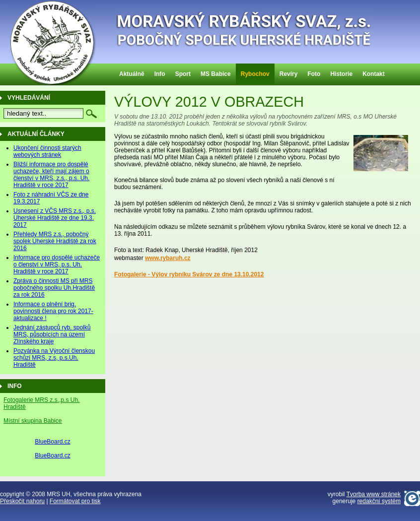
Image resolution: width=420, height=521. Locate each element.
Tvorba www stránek (374, 494)
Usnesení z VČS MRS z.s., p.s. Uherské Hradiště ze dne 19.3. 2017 (55, 218)
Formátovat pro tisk (75, 501)
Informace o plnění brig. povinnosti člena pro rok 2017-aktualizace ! (53, 311)
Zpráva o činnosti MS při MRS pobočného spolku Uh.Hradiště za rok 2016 (54, 288)
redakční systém (379, 501)
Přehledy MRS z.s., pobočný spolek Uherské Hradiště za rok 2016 (55, 241)
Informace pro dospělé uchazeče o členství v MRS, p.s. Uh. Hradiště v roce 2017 (57, 264)
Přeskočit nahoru (22, 501)
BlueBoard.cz (52, 442)
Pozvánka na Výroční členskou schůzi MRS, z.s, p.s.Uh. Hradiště (54, 358)
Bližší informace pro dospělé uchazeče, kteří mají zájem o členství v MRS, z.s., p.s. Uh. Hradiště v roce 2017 (51, 175)
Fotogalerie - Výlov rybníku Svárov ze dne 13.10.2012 (189, 274)
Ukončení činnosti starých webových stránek (47, 151)
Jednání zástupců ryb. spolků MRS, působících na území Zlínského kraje (52, 334)
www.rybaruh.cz (168, 258)
